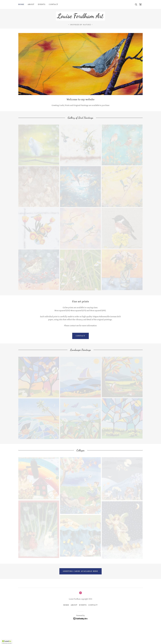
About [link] (31, 4)
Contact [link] (54, 4)
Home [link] (21, 4)
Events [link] (42, 4)
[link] (140, 4)
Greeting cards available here (80, 571)
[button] (7, 642)
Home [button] (66, 605)
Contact (80, 336)
